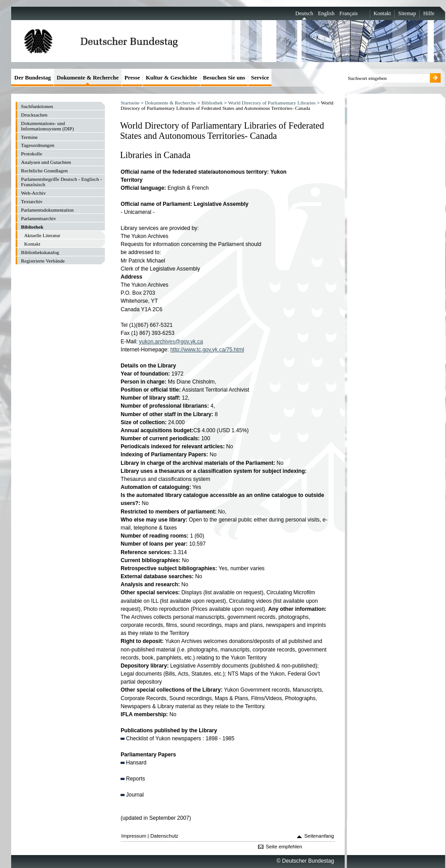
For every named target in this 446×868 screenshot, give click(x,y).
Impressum (134, 836)
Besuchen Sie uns (224, 77)
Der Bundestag (33, 77)
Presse (132, 77)
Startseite (130, 103)
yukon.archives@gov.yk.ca (171, 342)
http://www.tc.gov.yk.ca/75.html (207, 350)
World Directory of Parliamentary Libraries (272, 103)
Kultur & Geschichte (171, 77)
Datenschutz (165, 836)
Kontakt (382, 13)
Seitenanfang (319, 836)
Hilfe (429, 13)
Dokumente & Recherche (170, 103)
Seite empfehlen (284, 847)
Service (260, 77)
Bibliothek (212, 103)
